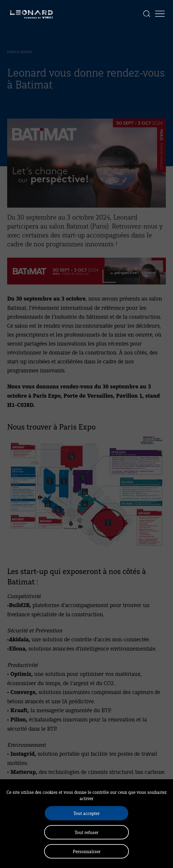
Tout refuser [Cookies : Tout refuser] (86, 832)
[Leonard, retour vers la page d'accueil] (31, 14)
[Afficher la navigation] (160, 14)
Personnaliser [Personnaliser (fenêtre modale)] (87, 851)
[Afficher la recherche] (147, 14)
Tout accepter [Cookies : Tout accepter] (86, 813)
